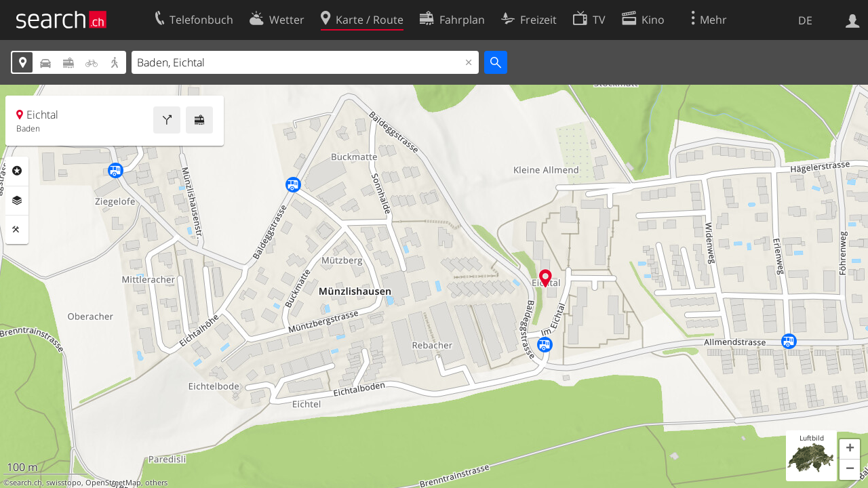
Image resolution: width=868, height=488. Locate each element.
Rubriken (17, 171)
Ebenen (17, 201)
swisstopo (64, 483)
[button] (850, 449)
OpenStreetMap (113, 483)
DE (805, 20)
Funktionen (17, 230)
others (156, 483)
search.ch (26, 483)
